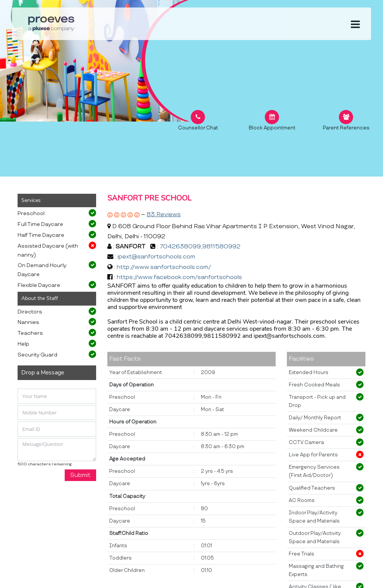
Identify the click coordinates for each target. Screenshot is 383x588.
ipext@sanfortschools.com (156, 257)
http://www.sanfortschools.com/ (164, 267)
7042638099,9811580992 (200, 247)
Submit (80, 475)
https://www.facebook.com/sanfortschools (179, 277)
